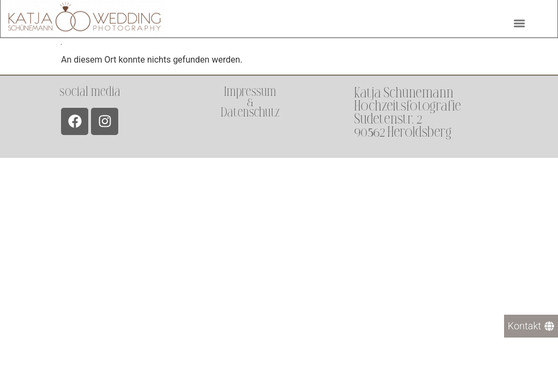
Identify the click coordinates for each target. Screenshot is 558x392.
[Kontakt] (531, 326)
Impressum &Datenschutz (250, 102)
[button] (519, 22)
